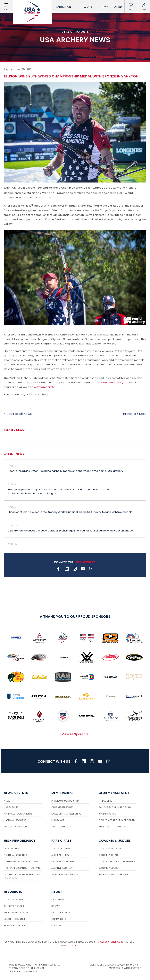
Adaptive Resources (16, 913)
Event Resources (14, 925)
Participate (64, 7)
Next (143, 414)
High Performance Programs (22, 868)
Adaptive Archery (62, 868)
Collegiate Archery (64, 861)
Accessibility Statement (24, 971)
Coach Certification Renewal (117, 861)
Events (88, 7)
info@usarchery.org (110, 942)
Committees (59, 919)
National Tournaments (18, 814)
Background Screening (113, 874)
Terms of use (36, 968)
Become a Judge (108, 868)
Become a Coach (109, 855)
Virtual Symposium (16, 827)
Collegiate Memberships (66, 814)
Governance (59, 900)
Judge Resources (15, 919)
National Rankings (16, 855)
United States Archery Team (21, 861)
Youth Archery (61, 849)
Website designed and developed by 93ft (114, 965)
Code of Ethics (61, 913)
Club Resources (14, 906)
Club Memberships (62, 807)
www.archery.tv (44, 387)
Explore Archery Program (115, 807)
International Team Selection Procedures (22, 876)
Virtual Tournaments (65, 874)
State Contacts (61, 827)
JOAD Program (108, 814)
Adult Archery (60, 855)
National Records (15, 820)
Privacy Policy (18, 968)
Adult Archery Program (114, 827)
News (7, 801)
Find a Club (105, 801)
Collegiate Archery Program (117, 820)
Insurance (58, 820)
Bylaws (56, 906)
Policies (56, 925)
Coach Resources (110, 849)
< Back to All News (18, 414)
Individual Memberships (66, 801)
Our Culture (12, 849)
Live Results (11, 807)
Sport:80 (136, 968)
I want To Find (112, 7)
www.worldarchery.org (113, 383)
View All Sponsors (75, 734)
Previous (129, 414)
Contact (73, 945)
